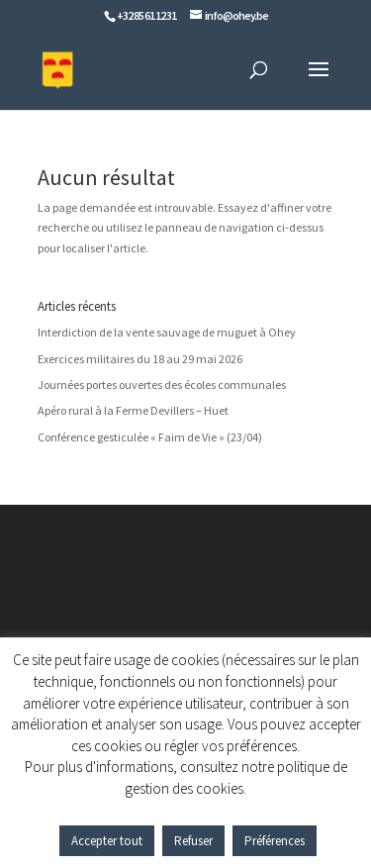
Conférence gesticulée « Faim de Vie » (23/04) (150, 437)
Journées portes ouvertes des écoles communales (162, 385)
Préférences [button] (275, 841)
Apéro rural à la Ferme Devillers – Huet (133, 410)
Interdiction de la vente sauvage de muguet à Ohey (167, 332)
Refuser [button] (193, 841)
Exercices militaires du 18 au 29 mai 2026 (140, 359)
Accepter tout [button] (107, 841)
